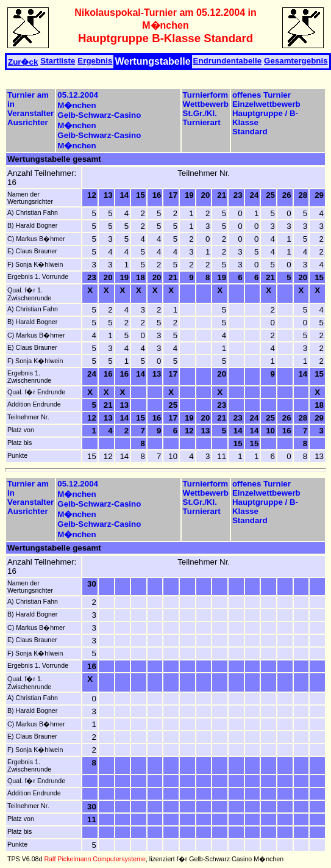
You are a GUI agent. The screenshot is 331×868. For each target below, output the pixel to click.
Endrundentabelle (228, 61)
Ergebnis (95, 61)
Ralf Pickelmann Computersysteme (94, 859)
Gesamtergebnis (296, 61)
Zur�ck (23, 62)
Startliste (58, 61)
